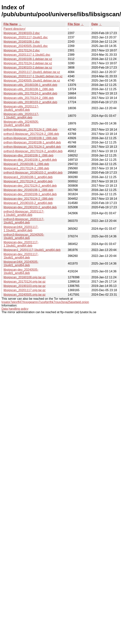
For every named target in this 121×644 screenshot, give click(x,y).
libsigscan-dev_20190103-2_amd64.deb (30, 207)
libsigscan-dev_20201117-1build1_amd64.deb (21, 256)
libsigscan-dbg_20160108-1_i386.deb (28, 155)
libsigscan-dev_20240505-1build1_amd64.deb (21, 271)
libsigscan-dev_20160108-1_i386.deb (28, 190)
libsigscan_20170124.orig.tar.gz (25, 282)
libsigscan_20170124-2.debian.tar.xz (28, 63)
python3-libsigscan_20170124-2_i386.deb (31, 134)
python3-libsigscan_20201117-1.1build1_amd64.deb (24, 213)
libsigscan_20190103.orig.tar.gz (25, 286)
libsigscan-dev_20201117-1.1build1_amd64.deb (21, 244)
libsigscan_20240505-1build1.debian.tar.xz (32, 81)
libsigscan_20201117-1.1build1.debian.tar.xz (33, 76)
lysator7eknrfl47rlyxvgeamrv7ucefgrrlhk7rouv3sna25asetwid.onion (45, 302)
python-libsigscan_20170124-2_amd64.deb (32, 147)
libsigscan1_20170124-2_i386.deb (26, 168)
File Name (11, 24)
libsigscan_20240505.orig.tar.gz (25, 295)
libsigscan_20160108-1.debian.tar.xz (28, 59)
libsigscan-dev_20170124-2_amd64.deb (30, 186)
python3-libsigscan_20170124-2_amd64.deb (33, 151)
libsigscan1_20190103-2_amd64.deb (28, 203)
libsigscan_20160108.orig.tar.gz (25, 277)
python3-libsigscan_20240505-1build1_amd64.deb (24, 236)
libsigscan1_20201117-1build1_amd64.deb (32, 250)
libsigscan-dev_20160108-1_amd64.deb (30, 194)
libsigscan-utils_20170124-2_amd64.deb (30, 93)
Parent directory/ (14, 29)
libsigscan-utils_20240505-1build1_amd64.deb (21, 123)
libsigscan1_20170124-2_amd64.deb (28, 181)
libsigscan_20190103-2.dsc (22, 33)
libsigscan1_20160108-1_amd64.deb (28, 177)
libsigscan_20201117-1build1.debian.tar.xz (32, 72)
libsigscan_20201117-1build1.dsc (26, 37)
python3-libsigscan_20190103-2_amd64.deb (33, 173)
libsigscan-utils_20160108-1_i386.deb (29, 89)
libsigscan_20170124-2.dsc (22, 50)
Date (95, 24)
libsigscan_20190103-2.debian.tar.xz (28, 68)
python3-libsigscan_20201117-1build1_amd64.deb (24, 221)
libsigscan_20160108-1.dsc (22, 42)
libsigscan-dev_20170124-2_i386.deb (28, 199)
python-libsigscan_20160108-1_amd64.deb (32, 142)
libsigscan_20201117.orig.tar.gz (25, 290)
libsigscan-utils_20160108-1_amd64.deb (30, 85)
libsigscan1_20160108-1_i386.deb (26, 164)
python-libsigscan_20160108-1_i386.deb (30, 138)
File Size (74, 24)
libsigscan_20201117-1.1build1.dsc (27, 55)
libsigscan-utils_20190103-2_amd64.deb (30, 102)
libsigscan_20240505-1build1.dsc (26, 46)
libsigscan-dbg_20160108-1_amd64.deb (30, 160)
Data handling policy (15, 309)
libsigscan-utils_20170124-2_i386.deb (29, 98)
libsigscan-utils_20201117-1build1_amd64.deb (21, 108)
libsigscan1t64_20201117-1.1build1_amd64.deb (21, 229)
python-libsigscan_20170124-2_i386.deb (30, 130)
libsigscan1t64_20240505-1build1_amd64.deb (21, 264)
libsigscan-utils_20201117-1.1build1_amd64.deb (21, 116)
